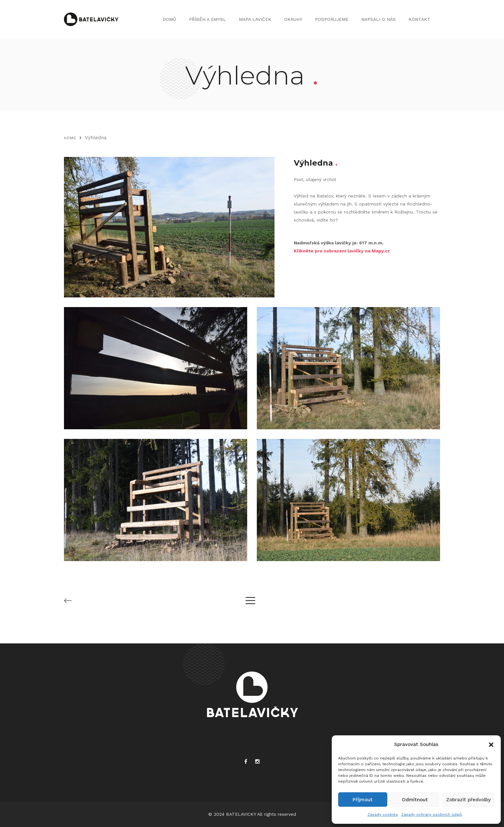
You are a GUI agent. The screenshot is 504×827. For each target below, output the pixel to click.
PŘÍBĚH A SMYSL (207, 19)
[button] (491, 745)
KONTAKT (419, 19)
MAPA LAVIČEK (255, 19)
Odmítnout (415, 800)
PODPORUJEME (332, 19)
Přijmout (363, 800)
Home (70, 138)
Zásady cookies (383, 814)
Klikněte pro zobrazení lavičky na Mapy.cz (342, 251)
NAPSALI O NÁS (378, 19)
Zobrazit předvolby (468, 800)
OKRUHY (293, 19)
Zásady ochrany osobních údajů (432, 814)
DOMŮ (169, 19)
